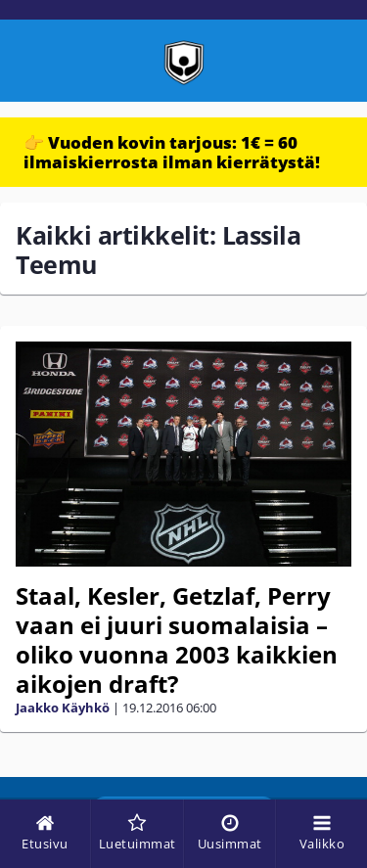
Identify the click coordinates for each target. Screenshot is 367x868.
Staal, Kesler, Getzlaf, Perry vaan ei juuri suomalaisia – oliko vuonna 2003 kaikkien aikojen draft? (177, 640)
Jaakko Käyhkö (63, 708)
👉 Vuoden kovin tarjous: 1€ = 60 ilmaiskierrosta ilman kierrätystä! (172, 152)
